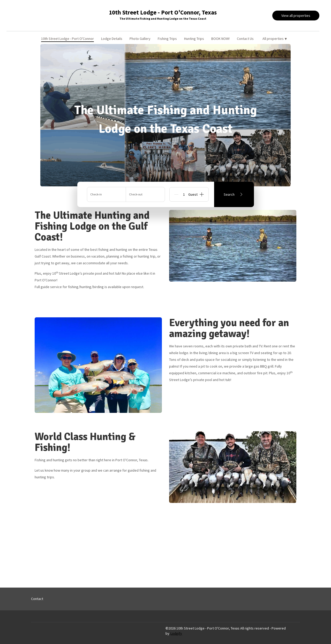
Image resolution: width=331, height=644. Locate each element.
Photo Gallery (140, 39)
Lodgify (176, 633)
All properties (275, 39)
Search (234, 194)
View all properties (296, 16)
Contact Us (245, 39)
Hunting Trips (194, 39)
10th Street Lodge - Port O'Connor (67, 39)
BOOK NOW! (220, 39)
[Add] (202, 194)
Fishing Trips (167, 39)
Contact (37, 599)
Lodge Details (112, 39)
